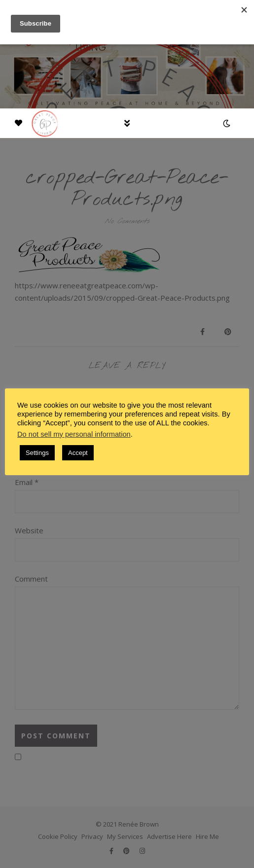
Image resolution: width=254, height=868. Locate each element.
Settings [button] (37, 453)
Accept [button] (78, 453)
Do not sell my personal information (74, 434)
